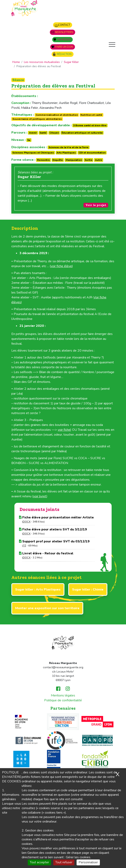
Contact (64, 25)
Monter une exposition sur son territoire (47, 608)
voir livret (40, 496)
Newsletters (64, 32)
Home (16, 62)
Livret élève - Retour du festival (46, 553)
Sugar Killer (71, 62)
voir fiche (64, 430)
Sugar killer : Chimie (88, 589)
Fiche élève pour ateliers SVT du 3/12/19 (53, 529)
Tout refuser (64, 862)
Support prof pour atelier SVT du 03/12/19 (54, 541)
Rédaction (64, 54)
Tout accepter (39, 862)
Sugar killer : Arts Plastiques (38, 589)
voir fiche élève (61, 266)
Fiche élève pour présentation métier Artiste (56, 517)
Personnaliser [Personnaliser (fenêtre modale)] (88, 862)
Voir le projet (96, 205)
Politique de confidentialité (63, 700)
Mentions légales (63, 695)
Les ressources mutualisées (42, 62)
